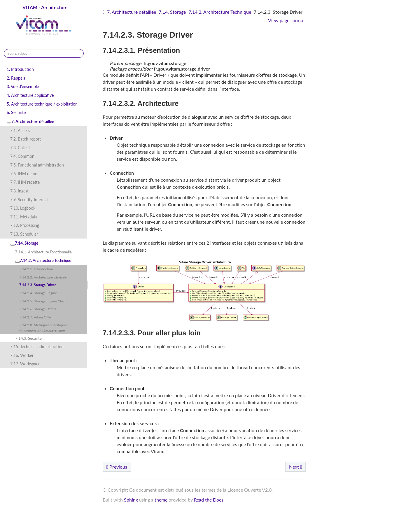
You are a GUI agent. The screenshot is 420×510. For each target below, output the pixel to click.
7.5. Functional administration (37, 165)
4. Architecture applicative (30, 95)
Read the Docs (209, 500)
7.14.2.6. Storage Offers (38, 309)
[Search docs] (44, 53)
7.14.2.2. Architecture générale (43, 277)
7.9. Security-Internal (29, 200)
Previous (117, 467)
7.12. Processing (25, 225)
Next (295, 467)
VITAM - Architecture (44, 20)
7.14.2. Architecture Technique (43, 260)
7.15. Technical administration (37, 347)
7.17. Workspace (25, 364)
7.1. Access (20, 130)
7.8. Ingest (19, 191)
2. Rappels (16, 78)
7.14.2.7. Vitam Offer (36, 317)
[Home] (104, 12)
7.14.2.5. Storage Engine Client (43, 301)
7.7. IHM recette (25, 182)
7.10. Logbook (23, 208)
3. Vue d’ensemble (23, 86)
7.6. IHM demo (24, 174)
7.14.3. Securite (28, 338)
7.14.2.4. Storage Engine (38, 293)
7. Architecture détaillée (30, 121)
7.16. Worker (22, 355)
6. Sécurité (16, 112)
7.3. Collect (20, 148)
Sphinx (131, 500)
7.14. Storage (24, 243)
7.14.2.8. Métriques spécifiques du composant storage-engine (43, 327)
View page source (286, 20)
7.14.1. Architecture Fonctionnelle (43, 252)
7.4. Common (22, 156)
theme (161, 500)
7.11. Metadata (24, 217)
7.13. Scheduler (24, 234)
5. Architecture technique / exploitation (42, 104)
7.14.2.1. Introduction (36, 269)
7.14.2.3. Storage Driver (37, 285)
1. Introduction (20, 69)
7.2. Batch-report (26, 139)
